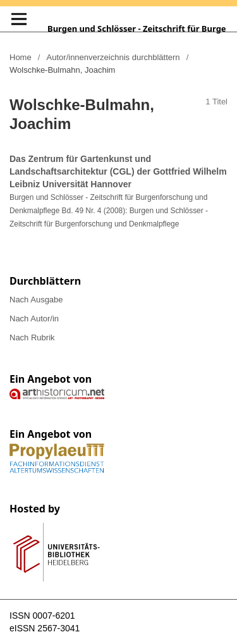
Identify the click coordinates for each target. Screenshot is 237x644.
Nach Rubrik (32, 337)
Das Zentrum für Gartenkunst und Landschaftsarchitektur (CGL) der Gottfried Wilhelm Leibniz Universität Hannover (118, 171)
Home (21, 57)
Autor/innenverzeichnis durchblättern (113, 57)
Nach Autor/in (34, 319)
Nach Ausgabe (36, 300)
